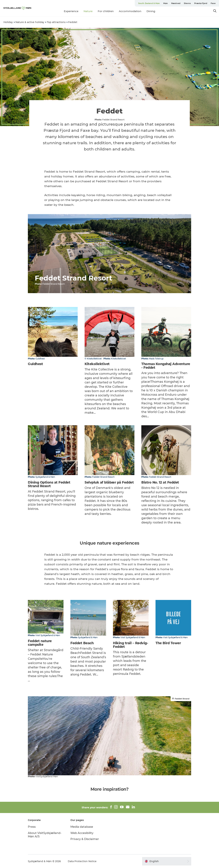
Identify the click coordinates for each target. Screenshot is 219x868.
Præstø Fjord (201, 3)
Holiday (8, 22)
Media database (82, 827)
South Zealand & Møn (149, 3)
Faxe (213, 3)
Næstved (176, 3)
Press (32, 827)
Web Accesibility (82, 833)
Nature (88, 11)
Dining (151, 11)
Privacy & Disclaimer (85, 839)
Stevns (187, 3)
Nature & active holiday (30, 22)
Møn (166, 3)
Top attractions (56, 22)
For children (106, 11)
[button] (167, 861)
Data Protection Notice (82, 861)
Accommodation (130, 11)
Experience (71, 11)
